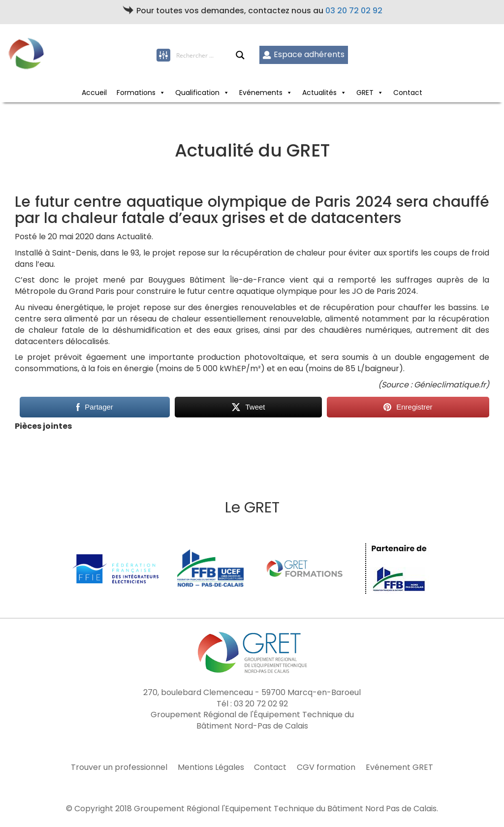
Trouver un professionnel (119, 767)
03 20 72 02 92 (354, 11)
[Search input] (206, 55)
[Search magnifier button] (240, 55)
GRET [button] (365, 93)
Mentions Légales (211, 767)
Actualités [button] (319, 93)
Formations (136, 93)
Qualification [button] (197, 93)
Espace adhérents (303, 54)
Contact (408, 93)
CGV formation (326, 767)
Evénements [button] (261, 93)
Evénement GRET (399, 767)
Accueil (94, 93)
